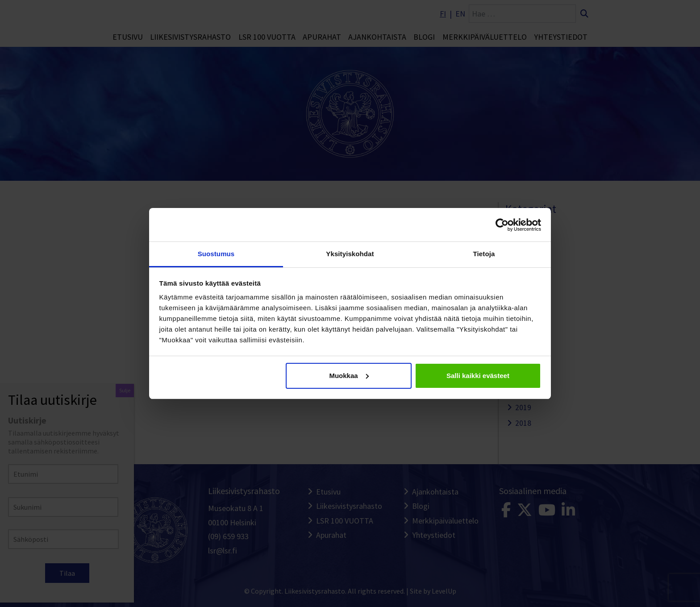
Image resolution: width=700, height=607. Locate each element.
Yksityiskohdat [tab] (350, 254)
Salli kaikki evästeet (478, 376)
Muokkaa (349, 376)
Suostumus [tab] (216, 254)
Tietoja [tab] (484, 254)
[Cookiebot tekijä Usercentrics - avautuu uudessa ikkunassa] (502, 225)
